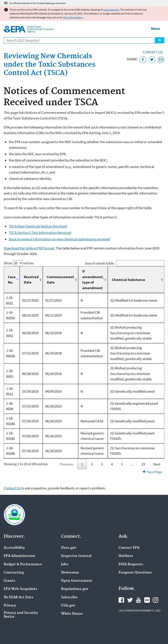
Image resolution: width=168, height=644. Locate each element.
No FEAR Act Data (18, 597)
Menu (155, 28)
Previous (66, 464)
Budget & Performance (23, 564)
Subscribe (69, 597)
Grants (9, 581)
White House (72, 614)
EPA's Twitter (130, 600)
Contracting (14, 573)
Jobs (65, 564)
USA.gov (68, 606)
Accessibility (14, 548)
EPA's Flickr (147, 600)
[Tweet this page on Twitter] (152, 60)
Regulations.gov (75, 589)
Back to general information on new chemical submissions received (59, 239)
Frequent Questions (135, 573)
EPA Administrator (20, 556)
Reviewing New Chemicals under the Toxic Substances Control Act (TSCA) (50, 65)
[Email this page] (161, 60)
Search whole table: (125, 263)
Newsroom (70, 573)
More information (73, 17)
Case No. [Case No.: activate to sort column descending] (12, 280)
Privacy (10, 606)
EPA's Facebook (121, 600)
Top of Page (154, 472)
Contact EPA (129, 548)
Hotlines (126, 556)
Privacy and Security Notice (21, 615)
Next (157, 464)
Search (160, 40)
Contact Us (153, 52)
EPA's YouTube (138, 600)
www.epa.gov (112, 10)
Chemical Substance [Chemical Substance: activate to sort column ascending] (128, 280)
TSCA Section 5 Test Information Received (40, 233)
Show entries (19, 263)
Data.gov (69, 548)
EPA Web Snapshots (20, 589)
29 (143, 464)
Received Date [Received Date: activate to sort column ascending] (31, 280)
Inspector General (76, 556)
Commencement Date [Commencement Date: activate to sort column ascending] (60, 280)
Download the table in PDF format (29, 248)
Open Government (77, 581)
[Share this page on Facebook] (143, 60)
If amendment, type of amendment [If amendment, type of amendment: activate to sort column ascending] (93, 280)
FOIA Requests (131, 564)
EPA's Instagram (155, 600)
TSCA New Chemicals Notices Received (38, 226)
